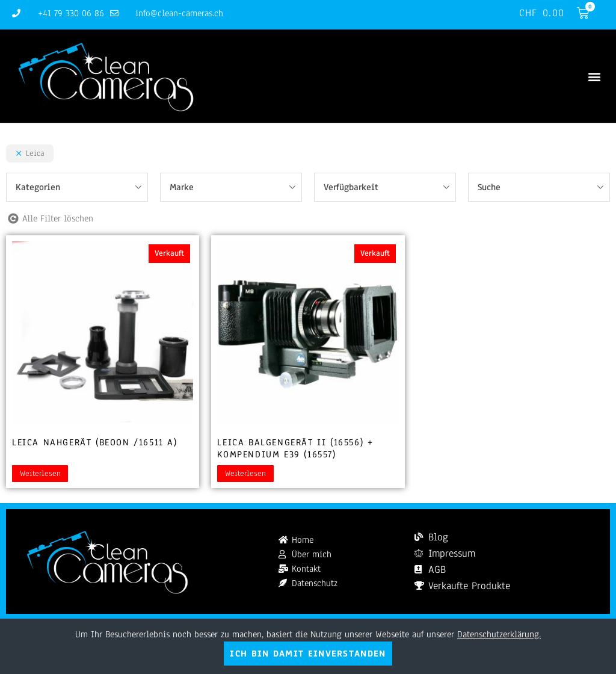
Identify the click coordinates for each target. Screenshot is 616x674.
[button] (594, 76)
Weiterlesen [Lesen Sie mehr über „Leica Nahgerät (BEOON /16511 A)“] (40, 474)
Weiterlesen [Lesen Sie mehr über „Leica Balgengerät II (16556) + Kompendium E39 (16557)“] (245, 474)
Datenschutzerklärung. (499, 634)
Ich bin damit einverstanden (308, 654)
